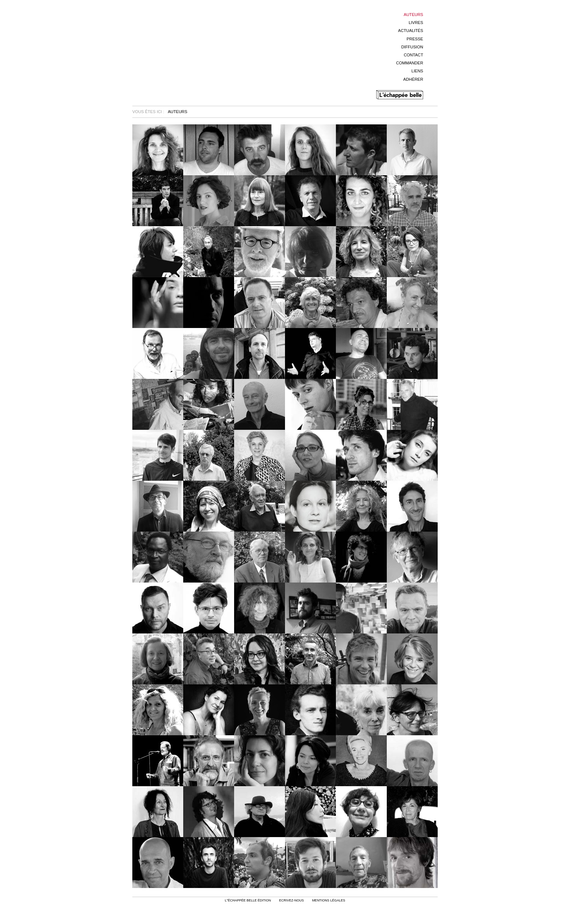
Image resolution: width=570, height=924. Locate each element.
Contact (414, 55)
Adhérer (413, 79)
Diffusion (412, 47)
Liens (417, 71)
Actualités (411, 31)
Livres (416, 23)
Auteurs (414, 15)
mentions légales (328, 900)
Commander (410, 63)
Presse (415, 39)
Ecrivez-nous (292, 900)
